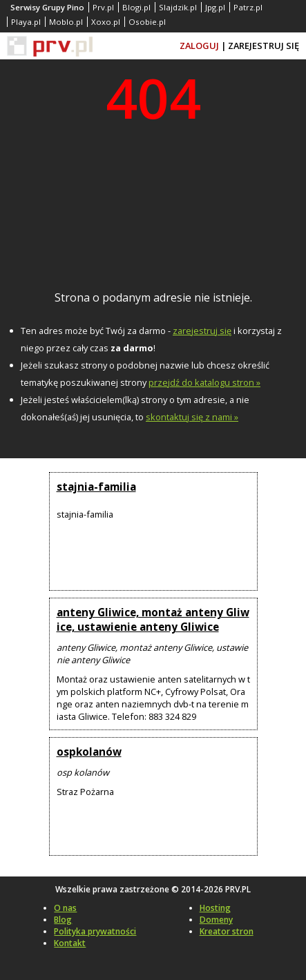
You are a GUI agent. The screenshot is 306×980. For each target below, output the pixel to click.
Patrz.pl (248, 7)
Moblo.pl (66, 22)
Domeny (216, 920)
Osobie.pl (147, 22)
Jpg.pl (215, 7)
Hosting (215, 908)
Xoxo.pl (106, 22)
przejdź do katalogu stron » (204, 382)
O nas (65, 908)
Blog (63, 920)
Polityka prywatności (95, 931)
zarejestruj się (202, 331)
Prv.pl (103, 7)
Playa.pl (26, 22)
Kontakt (70, 943)
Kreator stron (227, 931)
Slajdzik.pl (178, 7)
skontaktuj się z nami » (192, 417)
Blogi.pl (136, 7)
